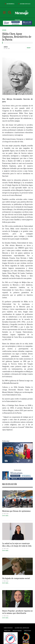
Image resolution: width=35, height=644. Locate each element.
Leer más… (6, 516)
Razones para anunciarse (22, 628)
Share (29, 48)
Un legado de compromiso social (16, 578)
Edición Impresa (9, 4)
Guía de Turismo (17, 631)
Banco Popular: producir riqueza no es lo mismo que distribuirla (17, 612)
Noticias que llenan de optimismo (16, 511)
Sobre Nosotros (8, 628)
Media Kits (7, 631)
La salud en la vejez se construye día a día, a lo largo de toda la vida (17, 545)
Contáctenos (27, 631)
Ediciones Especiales (24, 4)
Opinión (4, 30)
